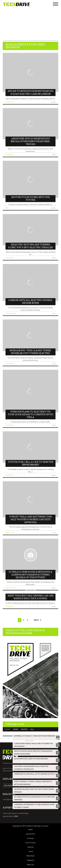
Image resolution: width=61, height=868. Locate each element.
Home (31, 829)
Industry (30, 847)
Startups (30, 838)
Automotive (10, 102)
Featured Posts (11, 313)
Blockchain (31, 856)
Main (7, 208)
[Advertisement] (30, 24)
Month (24, 729)
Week (16, 729)
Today (7, 729)
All (32, 729)
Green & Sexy (30, 843)
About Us (31, 865)
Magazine (31, 860)
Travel (31, 851)
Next (36, 620)
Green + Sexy (10, 533)
